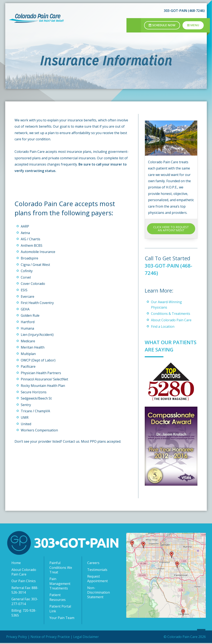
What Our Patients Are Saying (162, 349)
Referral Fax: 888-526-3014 (25, 597)
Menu (193, 25)
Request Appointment (97, 586)
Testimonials (97, 577)
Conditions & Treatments (171, 314)
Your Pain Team (62, 625)
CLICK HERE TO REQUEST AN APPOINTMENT (171, 229)
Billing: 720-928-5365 (24, 620)
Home (16, 570)
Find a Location (163, 326)
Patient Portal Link (60, 616)
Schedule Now (162, 25)
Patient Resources (58, 604)
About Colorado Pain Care (171, 320)
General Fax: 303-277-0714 (25, 609)
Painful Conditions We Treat (61, 575)
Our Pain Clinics (24, 588)
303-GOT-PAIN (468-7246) (184, 11)
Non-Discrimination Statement (99, 600)
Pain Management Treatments (60, 591)
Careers (93, 570)
